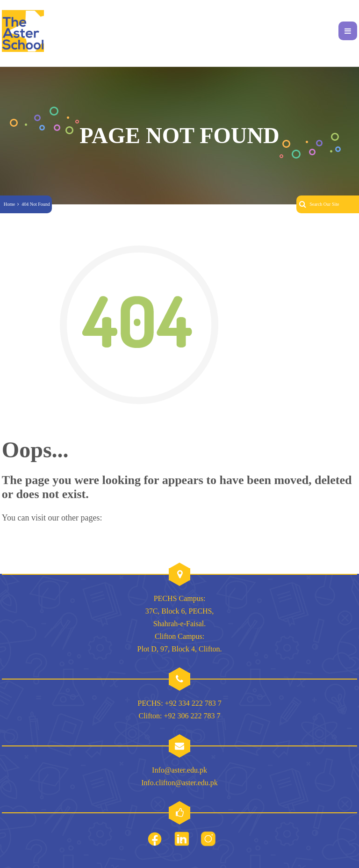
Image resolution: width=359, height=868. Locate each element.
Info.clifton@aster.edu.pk (179, 783)
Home (9, 204)
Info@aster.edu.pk (179, 770)
